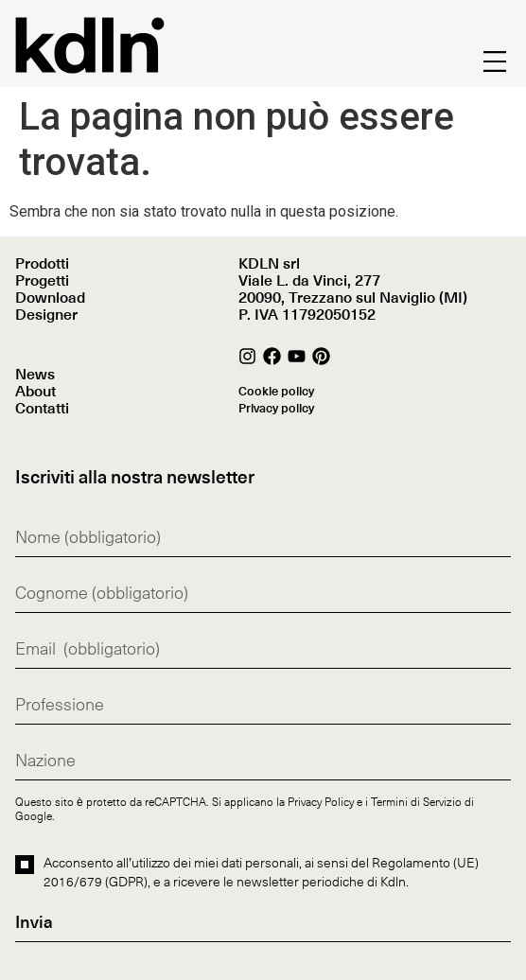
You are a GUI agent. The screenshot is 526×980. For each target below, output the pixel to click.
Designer (46, 315)
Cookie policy (276, 392)
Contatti (42, 409)
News (35, 375)
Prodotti (42, 264)
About (35, 392)
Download (50, 298)
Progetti (42, 281)
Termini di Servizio (416, 801)
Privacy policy (276, 409)
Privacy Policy (321, 801)
